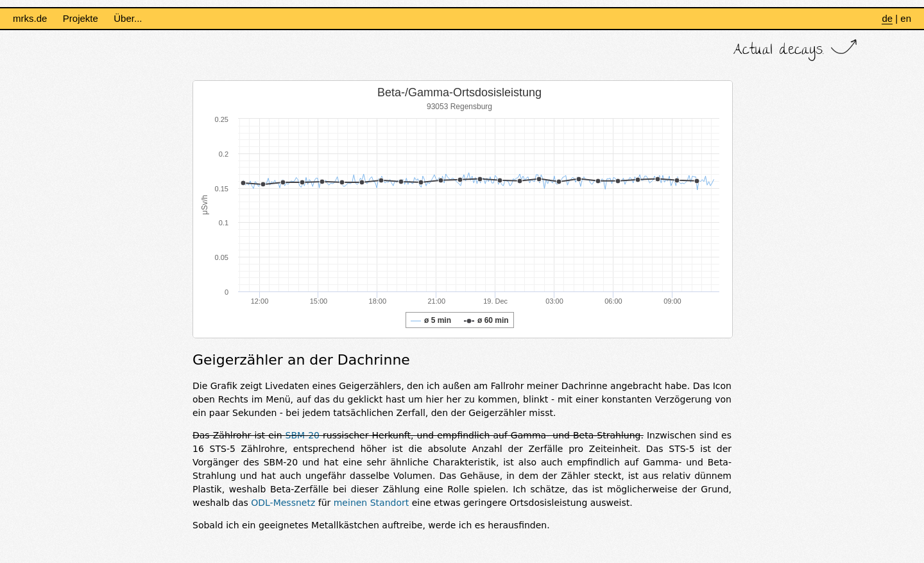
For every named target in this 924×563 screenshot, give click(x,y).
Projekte (81, 18)
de (887, 18)
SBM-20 (303, 435)
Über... (128, 18)
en (906, 18)
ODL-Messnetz (283, 503)
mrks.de (30, 18)
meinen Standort (371, 503)
